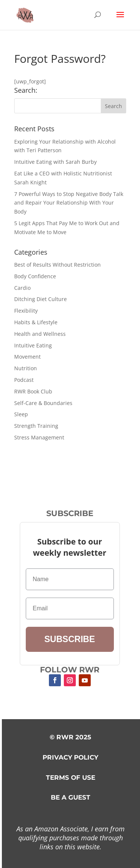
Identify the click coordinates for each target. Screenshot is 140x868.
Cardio (22, 288)
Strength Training (36, 426)
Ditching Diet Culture (41, 299)
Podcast (24, 380)
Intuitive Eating (33, 345)
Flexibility (26, 311)
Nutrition (26, 368)
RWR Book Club (33, 391)
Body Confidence (35, 276)
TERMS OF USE (71, 777)
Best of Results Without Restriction (57, 265)
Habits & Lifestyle (36, 322)
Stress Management (39, 437)
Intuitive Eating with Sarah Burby (55, 162)
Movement (27, 357)
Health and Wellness (40, 334)
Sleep (21, 414)
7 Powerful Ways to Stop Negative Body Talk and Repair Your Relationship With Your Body (69, 203)
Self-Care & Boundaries (43, 403)
